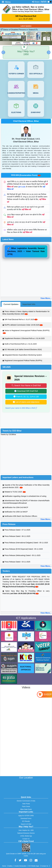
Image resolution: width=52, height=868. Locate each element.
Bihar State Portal (26, 809)
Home (4, 866)
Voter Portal (26, 804)
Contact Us (45, 866)
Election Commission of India (26, 801)
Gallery (10, 866)
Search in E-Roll (26, 824)
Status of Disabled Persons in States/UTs (19, 30)
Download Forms (26, 818)
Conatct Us (26, 839)
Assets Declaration (21, 866)
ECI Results (26, 821)
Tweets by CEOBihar (8, 434)
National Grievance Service (26, 833)
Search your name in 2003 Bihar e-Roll (21, 408)
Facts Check (26, 807)
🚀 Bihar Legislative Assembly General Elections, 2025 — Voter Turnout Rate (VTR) (26, 251)
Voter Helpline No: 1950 (26, 830)
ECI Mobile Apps (34, 866)
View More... (46, 298)
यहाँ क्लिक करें (26, 210)
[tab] (11, 304)
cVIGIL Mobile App (26, 836)
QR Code (22, 187)
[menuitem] (45, 2)
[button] (3, 52)
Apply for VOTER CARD (26, 816)
